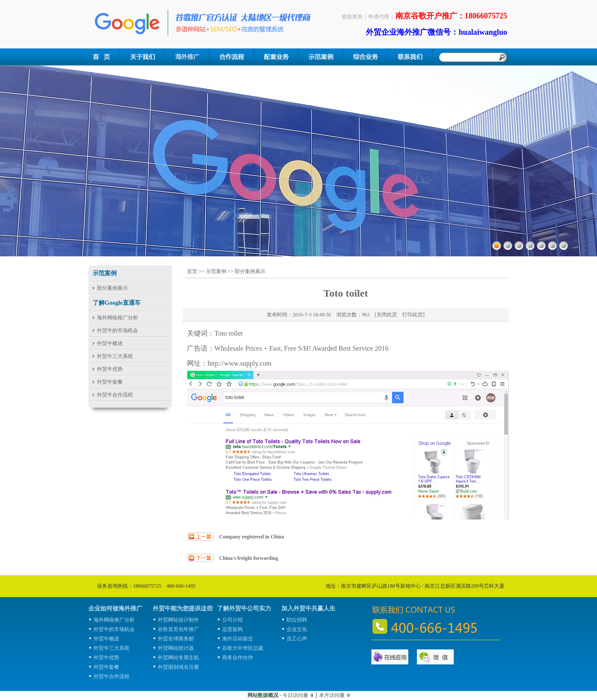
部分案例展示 (112, 288)
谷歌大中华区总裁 (243, 648)
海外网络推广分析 (118, 318)
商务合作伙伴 (238, 658)
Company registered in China (252, 537)
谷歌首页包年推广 (178, 629)
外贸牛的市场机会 (118, 330)
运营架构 (232, 629)
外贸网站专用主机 (178, 658)
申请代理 (379, 17)
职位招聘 (297, 620)
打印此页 (413, 315)
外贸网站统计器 (176, 648)
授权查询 (352, 17)
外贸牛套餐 (110, 382)
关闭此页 (387, 315)
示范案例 (216, 271)
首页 (192, 271)
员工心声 (297, 639)
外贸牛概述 (110, 343)
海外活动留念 (238, 639)
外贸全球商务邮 (176, 639)
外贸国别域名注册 (178, 667)
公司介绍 (232, 620)
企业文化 (297, 629)
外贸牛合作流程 (115, 395)
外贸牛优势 (110, 369)
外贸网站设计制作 (178, 620)
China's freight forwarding (249, 558)
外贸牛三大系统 (115, 356)
